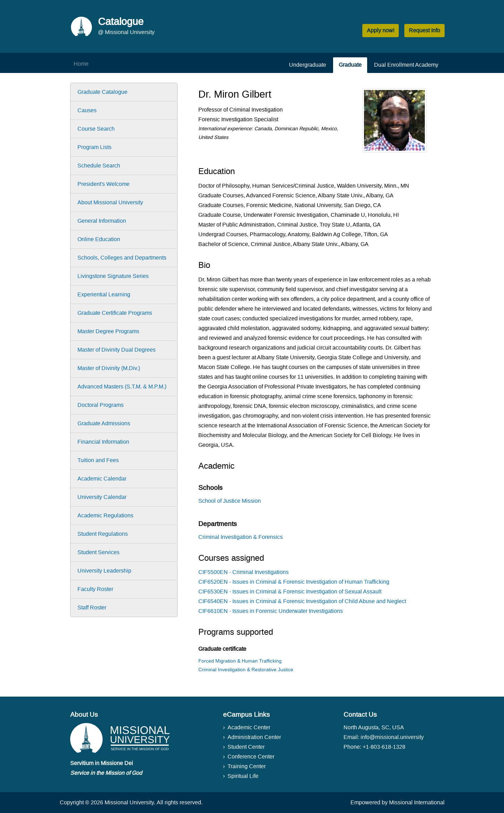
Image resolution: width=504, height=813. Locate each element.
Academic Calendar (102, 479)
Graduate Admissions (104, 423)
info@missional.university (392, 737)
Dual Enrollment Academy (406, 65)
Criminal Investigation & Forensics (241, 537)
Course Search (96, 129)
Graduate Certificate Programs (115, 313)
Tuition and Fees (98, 460)
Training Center (247, 766)
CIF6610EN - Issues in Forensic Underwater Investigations (271, 611)
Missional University (129, 802)
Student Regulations (103, 534)
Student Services (98, 552)
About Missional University (110, 202)
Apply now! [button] (381, 30)
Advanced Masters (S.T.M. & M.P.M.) (122, 387)
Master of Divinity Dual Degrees (117, 350)
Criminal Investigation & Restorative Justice (246, 670)
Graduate (350, 65)
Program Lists (94, 147)
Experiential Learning (104, 294)
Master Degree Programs (108, 331)
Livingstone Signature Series (113, 276)
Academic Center (249, 727)
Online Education (99, 239)
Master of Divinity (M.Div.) (109, 368)
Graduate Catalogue (102, 92)
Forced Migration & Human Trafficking (240, 661)
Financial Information (103, 442)
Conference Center (251, 757)
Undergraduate (308, 65)
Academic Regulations (105, 515)
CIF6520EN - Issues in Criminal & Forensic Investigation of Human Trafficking (294, 582)
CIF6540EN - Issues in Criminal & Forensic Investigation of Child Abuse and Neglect (302, 601)
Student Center (246, 747)
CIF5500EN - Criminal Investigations (243, 572)
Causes (87, 110)
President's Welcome (104, 184)
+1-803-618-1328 (384, 747)
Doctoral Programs (101, 405)
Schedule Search (99, 166)
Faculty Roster (95, 589)
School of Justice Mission (230, 501)
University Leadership (104, 571)
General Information (102, 221)
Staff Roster (92, 607)
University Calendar (102, 497)
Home (81, 64)
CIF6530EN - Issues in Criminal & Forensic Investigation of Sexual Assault (290, 592)
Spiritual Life (243, 776)
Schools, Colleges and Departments (122, 258)
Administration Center (254, 737)
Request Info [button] (424, 30)
